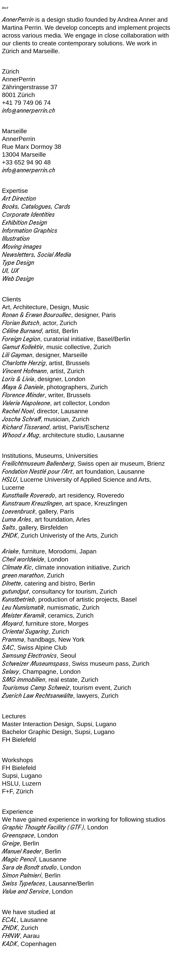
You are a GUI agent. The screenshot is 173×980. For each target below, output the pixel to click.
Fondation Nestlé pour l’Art (37, 472)
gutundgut (15, 592)
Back (5, 8)
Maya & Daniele (23, 387)
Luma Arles (17, 520)
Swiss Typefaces (24, 883)
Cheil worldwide (23, 559)
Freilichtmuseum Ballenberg (38, 464)
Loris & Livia (18, 379)
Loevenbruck (19, 512)
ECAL (9, 920)
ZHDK (10, 536)
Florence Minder (23, 395)
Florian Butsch (21, 323)
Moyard (12, 624)
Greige (11, 843)
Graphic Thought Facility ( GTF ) (43, 827)
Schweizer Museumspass (35, 664)
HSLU (9, 480)
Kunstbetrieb (18, 600)
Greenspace (18, 835)
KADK (10, 944)
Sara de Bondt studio (29, 867)
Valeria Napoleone (26, 403)
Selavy (10, 672)
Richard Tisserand (26, 427)
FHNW (11, 936)
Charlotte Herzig (24, 363)
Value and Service (25, 892)
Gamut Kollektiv (22, 347)
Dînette (11, 583)
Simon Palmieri (22, 875)
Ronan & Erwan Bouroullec (37, 315)
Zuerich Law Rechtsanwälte (38, 696)
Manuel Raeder (22, 851)
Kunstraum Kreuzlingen (32, 503)
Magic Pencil (19, 859)
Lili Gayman (17, 355)
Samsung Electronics (29, 656)
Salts (9, 528)
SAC (8, 648)
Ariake (10, 551)
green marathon (23, 575)
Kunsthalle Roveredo (28, 495)
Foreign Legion (21, 339)
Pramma (13, 640)
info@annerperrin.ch (28, 111)
